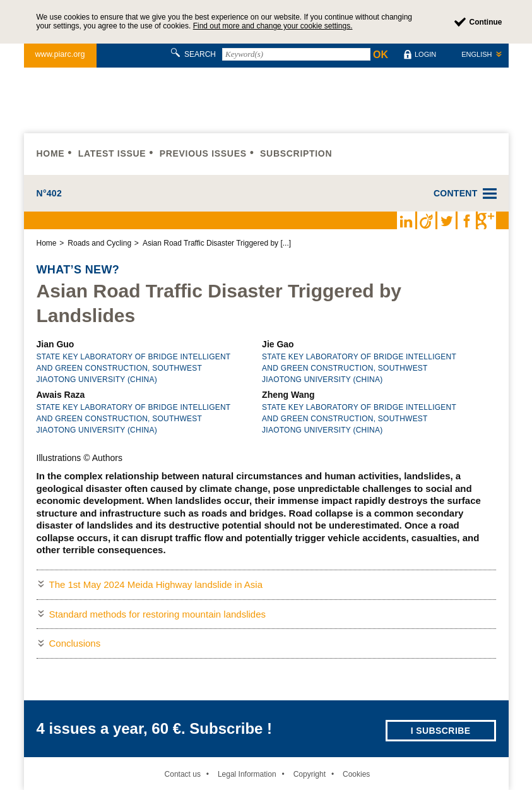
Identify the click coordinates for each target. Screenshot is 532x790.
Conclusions (75, 643)
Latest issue (112, 153)
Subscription (296, 153)
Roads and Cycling (99, 243)
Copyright (310, 774)
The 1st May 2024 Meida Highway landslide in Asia (156, 584)
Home (51, 153)
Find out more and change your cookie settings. (273, 26)
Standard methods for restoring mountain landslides (158, 614)
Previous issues (203, 153)
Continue (486, 22)
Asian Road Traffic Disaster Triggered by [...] (217, 243)
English (476, 54)
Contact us (183, 774)
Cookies (356, 774)
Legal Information (247, 774)
